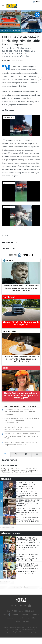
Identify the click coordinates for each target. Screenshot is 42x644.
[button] (38, 77)
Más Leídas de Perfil (11, 534)
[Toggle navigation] (3, 6)
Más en (21, 255)
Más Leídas (6, 479)
